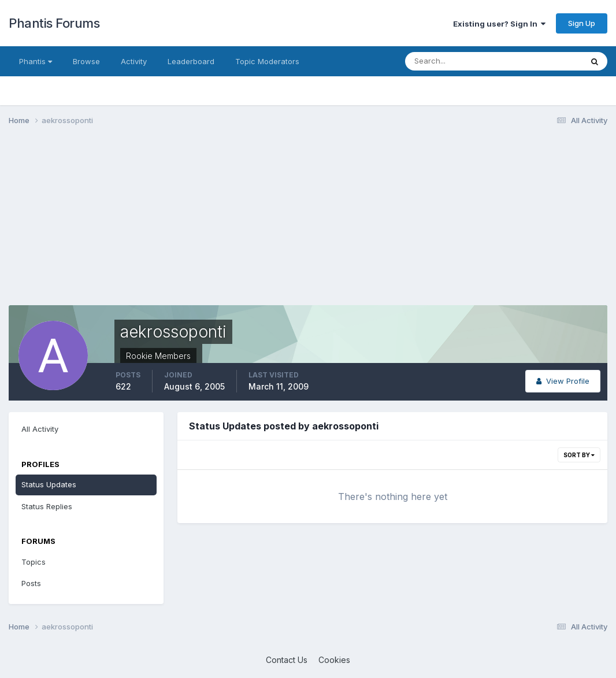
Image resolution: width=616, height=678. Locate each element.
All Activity (40, 429)
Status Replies (47, 506)
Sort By (579, 455)
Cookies (334, 660)
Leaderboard (191, 61)
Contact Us (287, 660)
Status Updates (49, 484)
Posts (31, 583)
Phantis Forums (54, 23)
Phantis (36, 61)
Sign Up (582, 23)
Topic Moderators (267, 61)
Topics (34, 562)
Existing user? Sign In (499, 24)
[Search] (456, 61)
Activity (134, 61)
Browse (86, 61)
